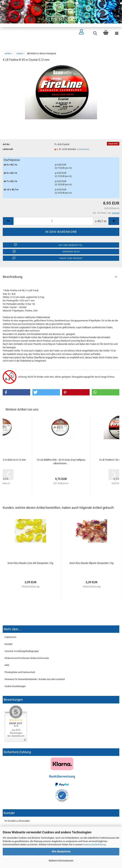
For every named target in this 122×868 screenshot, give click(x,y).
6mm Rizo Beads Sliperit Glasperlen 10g (91, 563)
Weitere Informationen (61, 861)
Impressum (10, 637)
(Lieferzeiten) (83, 149)
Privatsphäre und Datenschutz (20, 672)
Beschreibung (13, 277)
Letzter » (20, 53)
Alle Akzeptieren (61, 851)
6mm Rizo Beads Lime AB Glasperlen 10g (30, 563)
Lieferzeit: (8, 149)
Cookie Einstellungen (15, 686)
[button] (16, 392)
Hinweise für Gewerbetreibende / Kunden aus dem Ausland (35, 679)
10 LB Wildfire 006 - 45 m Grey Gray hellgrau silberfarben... (61, 462)
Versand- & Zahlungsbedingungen (22, 651)
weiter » (8, 53)
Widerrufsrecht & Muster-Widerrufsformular (27, 658)
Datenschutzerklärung (95, 844)
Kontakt (8, 644)
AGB (7, 665)
